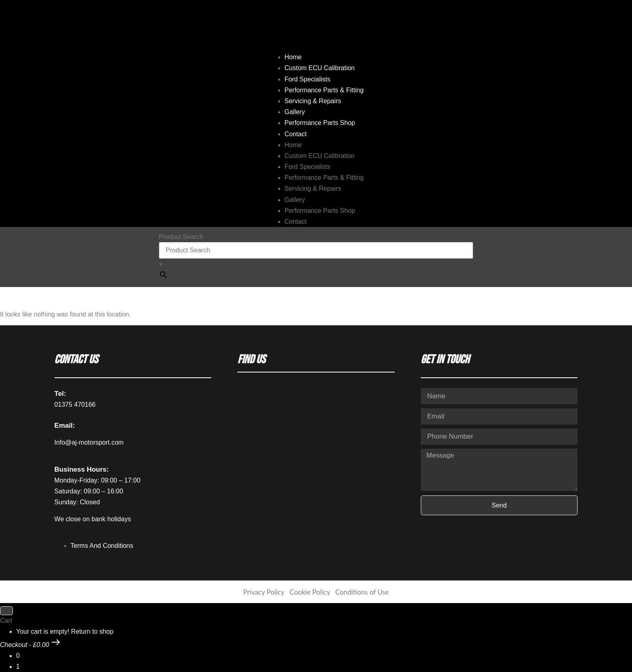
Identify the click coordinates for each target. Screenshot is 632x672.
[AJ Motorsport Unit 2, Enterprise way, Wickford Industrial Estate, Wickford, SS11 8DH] (316, 462)
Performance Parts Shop (320, 123)
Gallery (295, 112)
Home (293, 57)
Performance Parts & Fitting (324, 90)
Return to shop (92, 631)
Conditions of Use (362, 592)
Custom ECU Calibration (320, 68)
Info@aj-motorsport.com (89, 442)
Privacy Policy (264, 592)
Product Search (181, 237)
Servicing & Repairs (313, 101)
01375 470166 (75, 405)
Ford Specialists (308, 79)
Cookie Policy (310, 592)
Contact (296, 134)
